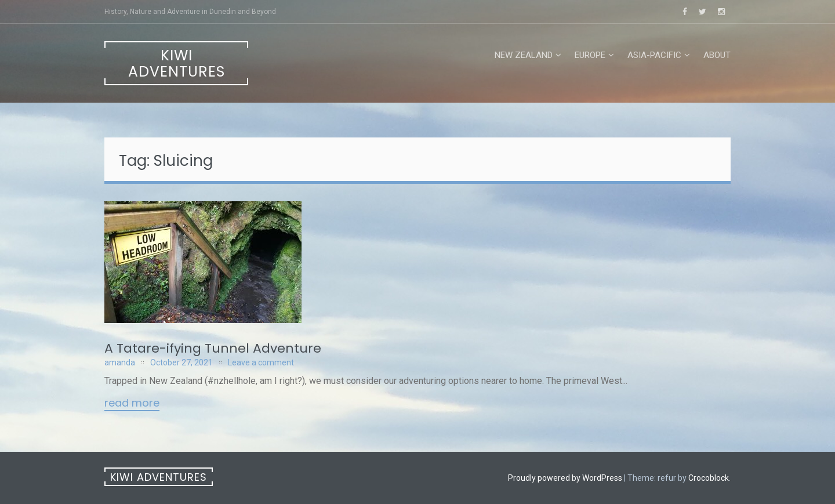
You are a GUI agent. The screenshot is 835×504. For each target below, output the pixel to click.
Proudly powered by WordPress (565, 478)
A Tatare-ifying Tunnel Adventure (213, 348)
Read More (132, 404)
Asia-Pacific (654, 55)
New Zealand (524, 55)
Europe (590, 55)
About (717, 55)
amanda (120, 362)
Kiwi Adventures (177, 64)
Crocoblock (709, 478)
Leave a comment (261, 362)
